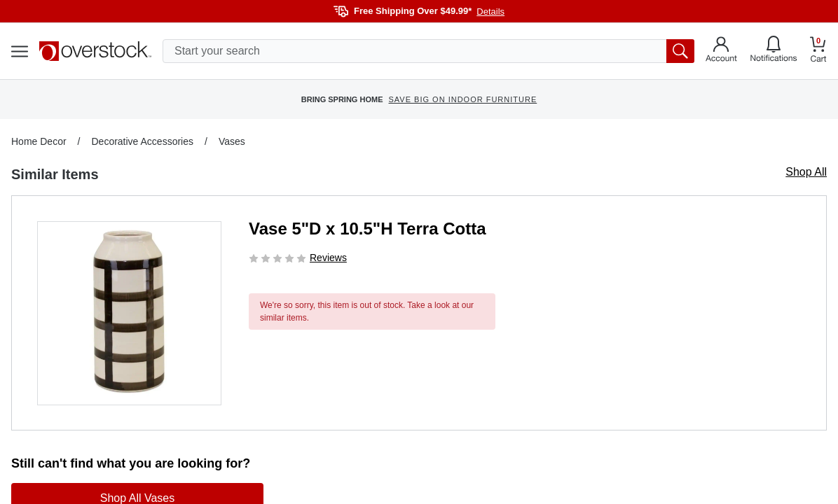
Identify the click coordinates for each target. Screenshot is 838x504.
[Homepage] (95, 51)
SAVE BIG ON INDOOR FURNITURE (462, 99)
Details (490, 12)
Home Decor (39, 141)
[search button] (680, 51)
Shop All (806, 172)
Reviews (328, 258)
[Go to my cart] (818, 51)
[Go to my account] (721, 51)
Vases (232, 141)
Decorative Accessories (142, 141)
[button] (129, 313)
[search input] (428, 51)
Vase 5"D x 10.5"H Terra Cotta (367, 229)
